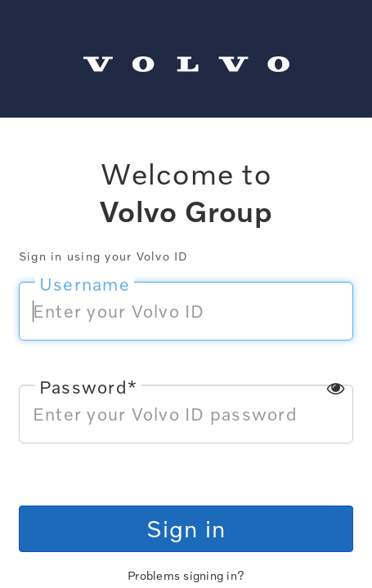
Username (85, 284)
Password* (88, 387)
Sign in (186, 528)
